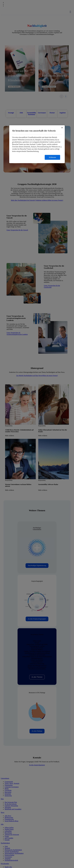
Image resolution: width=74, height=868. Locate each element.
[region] (37, 144)
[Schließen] (62, 128)
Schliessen (52, 157)
